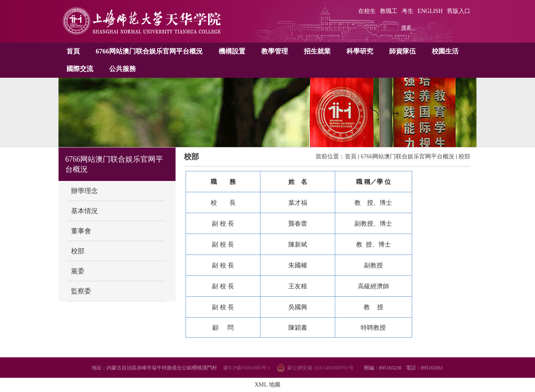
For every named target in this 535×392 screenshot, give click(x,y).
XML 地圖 (267, 385)
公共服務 (122, 69)
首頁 (73, 51)
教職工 (389, 11)
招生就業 (317, 51)
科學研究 (360, 51)
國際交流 (80, 69)
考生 (408, 11)
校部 (464, 157)
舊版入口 (459, 11)
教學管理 (275, 51)
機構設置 (232, 51)
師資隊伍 (403, 51)
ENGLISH (430, 11)
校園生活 (445, 51)
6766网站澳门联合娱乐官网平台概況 (149, 51)
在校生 (367, 11)
